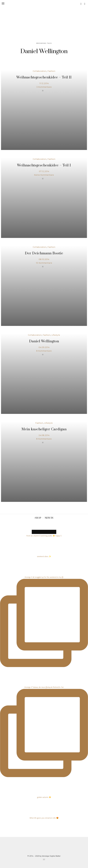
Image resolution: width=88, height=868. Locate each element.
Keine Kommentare (44, 175)
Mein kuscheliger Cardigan (44, 429)
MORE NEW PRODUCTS (44, 532)
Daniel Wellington (44, 341)
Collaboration (40, 71)
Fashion (51, 71)
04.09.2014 (44, 347)
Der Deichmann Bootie (44, 253)
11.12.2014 (44, 83)
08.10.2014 (44, 259)
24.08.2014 (44, 435)
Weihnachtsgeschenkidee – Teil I (44, 165)
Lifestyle (56, 335)
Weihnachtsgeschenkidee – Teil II (44, 77)
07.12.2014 (44, 171)
